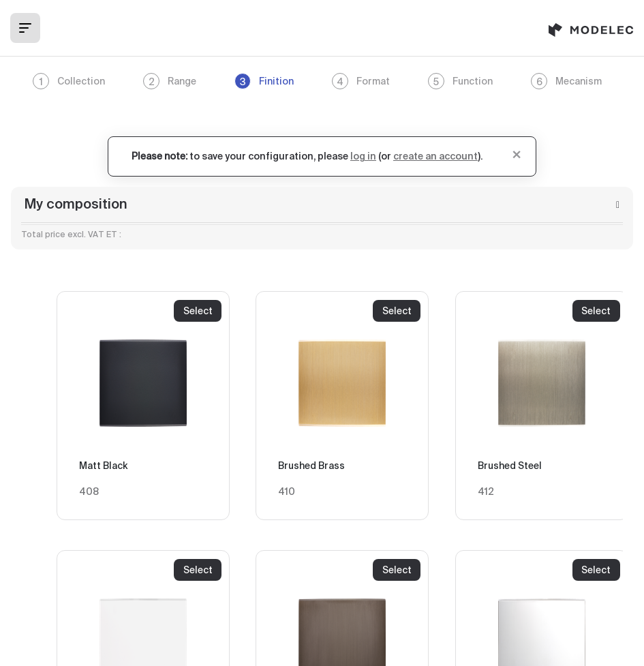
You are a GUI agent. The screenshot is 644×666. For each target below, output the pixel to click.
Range (170, 81)
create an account (435, 157)
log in (363, 157)
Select (198, 311)
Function (460, 81)
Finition (264, 81)
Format (361, 81)
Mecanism (566, 81)
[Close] (517, 153)
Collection (69, 81)
